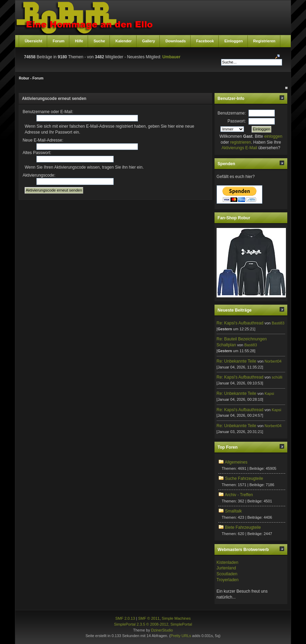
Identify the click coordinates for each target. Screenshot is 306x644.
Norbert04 (273, 361)
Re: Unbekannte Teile (237, 361)
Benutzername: (232, 113)
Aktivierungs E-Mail (239, 148)
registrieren (241, 142)
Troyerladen (228, 580)
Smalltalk (233, 511)
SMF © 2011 (149, 618)
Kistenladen (228, 562)
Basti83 (278, 323)
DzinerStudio (162, 630)
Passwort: (237, 121)
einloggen (273, 136)
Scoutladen (227, 574)
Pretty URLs (181, 636)
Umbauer (172, 57)
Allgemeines (236, 462)
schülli (277, 377)
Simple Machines (176, 618)
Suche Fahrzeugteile (244, 478)
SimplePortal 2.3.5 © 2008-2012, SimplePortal (153, 624)
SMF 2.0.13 (125, 618)
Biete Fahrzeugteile (243, 527)
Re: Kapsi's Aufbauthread (240, 323)
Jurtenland (226, 568)
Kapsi (270, 393)
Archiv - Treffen (239, 495)
